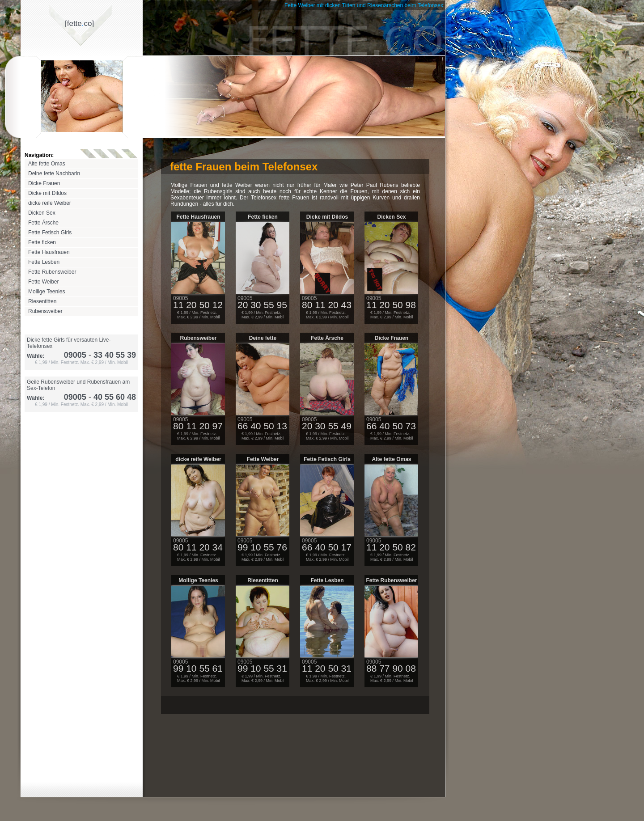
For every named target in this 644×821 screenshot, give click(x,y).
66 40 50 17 (327, 547)
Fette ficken (42, 242)
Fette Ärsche (43, 223)
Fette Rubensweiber (52, 272)
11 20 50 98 (391, 305)
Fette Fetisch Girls (50, 233)
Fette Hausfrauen (49, 252)
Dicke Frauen (44, 183)
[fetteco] (79, 23)
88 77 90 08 (391, 668)
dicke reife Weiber (50, 203)
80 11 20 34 (198, 547)
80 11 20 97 (198, 426)
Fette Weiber (43, 282)
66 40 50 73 (391, 426)
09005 (75, 355)
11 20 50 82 (391, 547)
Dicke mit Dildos (47, 193)
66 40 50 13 (262, 426)
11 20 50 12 (198, 305)
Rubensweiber (45, 311)
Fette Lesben (44, 262)
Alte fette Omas (47, 164)
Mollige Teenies (47, 292)
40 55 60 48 (111, 397)
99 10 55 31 (262, 668)
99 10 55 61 (198, 668)
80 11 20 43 (327, 305)
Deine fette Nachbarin (54, 174)
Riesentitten (42, 301)
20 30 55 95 (262, 305)
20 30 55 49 (327, 426)
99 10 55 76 (262, 547)
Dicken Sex (42, 213)
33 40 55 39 (111, 355)
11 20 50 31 (327, 668)
